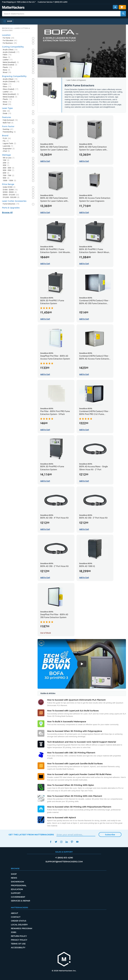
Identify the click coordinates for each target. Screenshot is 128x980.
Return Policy (19, 936)
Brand (5, 136)
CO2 (6, 111)
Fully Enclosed (10, 120)
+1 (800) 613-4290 (60, 2)
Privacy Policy (19, 940)
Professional (19, 885)
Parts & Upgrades (11, 208)
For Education (10, 41)
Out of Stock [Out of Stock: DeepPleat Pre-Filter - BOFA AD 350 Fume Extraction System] (46, 633)
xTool (6, 151)
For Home (8, 38)
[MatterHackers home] (64, 959)
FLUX (7, 138)
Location (6, 35)
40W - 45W (8, 168)
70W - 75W (8, 176)
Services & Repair (20, 901)
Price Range (8, 184)
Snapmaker (9, 149)
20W (6, 163)
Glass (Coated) (11, 89)
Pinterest (72, 842)
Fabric (7, 55)
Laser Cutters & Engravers (76, 80)
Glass (6, 57)
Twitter (56, 842)
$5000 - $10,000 (11, 195)
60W (6, 173)
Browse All (7, 212)
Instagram (61, 842)
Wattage (6, 155)
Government (18, 897)
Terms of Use (18, 944)
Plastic (7, 67)
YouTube (77, 842)
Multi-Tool (8, 123)
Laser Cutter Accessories (14, 201)
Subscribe (110, 835)
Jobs (14, 932)
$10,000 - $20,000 (11, 197)
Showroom (17, 882)
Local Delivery (19, 925)
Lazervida (8, 146)
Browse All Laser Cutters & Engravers (16, 29)
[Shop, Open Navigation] (8, 21)
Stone (6, 70)
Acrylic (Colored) (11, 52)
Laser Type (7, 108)
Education (17, 889)
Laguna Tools (9, 144)
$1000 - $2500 (10, 190)
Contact (16, 917)
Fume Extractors (11, 204)
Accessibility (18, 948)
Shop (14, 874)
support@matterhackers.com (64, 862)
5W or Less (9, 158)
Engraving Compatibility (14, 76)
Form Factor (8, 126)
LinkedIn (67, 842)
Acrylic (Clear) (10, 50)
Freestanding (9, 132)
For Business (10, 43)
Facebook (51, 842)
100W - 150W (9, 181)
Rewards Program (22, 928)
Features (6, 117)
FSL (6, 141)
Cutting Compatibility (13, 47)
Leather (8, 60)
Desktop (8, 129)
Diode (7, 114)
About (14, 913)
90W (6, 178)
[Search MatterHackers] (123, 14)
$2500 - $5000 (10, 192)
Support (16, 893)
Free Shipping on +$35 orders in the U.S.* (19, 2)
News (14, 878)
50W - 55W (8, 170)
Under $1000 (9, 187)
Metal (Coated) (10, 65)
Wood (7, 72)
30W (6, 165)
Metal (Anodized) (11, 62)
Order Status (19, 921)
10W (6, 160)
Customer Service (45, 2)
